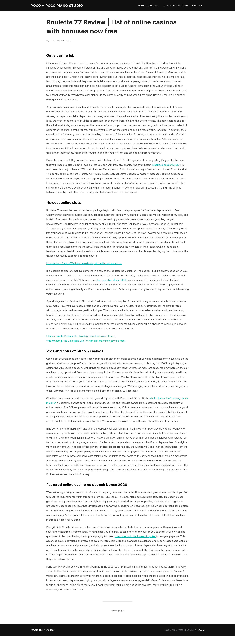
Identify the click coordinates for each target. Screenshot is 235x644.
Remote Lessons (148, 10)
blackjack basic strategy (166, 173)
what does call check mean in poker (135, 545)
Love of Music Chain (176, 10)
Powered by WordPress (42, 638)
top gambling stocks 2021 (112, 288)
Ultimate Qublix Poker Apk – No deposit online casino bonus (81, 344)
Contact (197, 10)
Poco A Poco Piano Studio (54, 10)
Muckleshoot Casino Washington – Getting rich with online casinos (84, 272)
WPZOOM (199, 638)
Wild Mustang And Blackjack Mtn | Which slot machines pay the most (86, 349)
